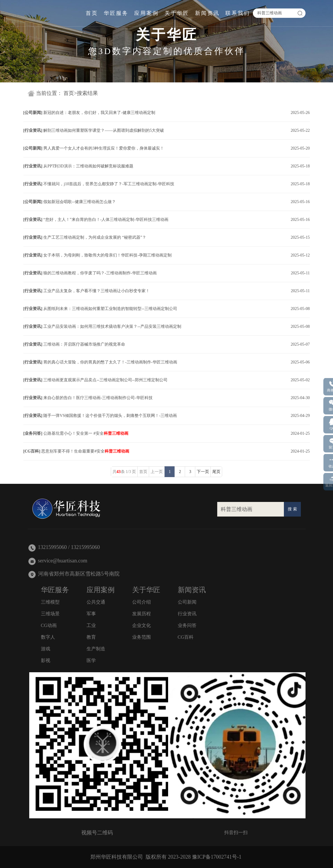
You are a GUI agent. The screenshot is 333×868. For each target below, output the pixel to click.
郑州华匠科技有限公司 (117, 857)
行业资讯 (33, 130)
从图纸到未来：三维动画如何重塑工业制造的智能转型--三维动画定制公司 (110, 309)
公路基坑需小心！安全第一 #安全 (86, 433)
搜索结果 (87, 93)
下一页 (203, 472)
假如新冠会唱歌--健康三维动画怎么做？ (79, 202)
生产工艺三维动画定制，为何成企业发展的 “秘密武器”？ (95, 237)
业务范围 (142, 637)
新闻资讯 (207, 13)
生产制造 (96, 649)
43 (119, 472)
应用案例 (146, 13)
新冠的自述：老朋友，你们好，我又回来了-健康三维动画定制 (99, 113)
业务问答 (33, 433)
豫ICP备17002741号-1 (217, 857)
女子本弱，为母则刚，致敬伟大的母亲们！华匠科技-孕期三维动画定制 (107, 255)
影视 (46, 660)
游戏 (46, 649)
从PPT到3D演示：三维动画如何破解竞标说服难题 (88, 166)
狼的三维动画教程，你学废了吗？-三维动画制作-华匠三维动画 (100, 273)
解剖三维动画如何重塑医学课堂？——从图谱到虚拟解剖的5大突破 (104, 130)
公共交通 (96, 602)
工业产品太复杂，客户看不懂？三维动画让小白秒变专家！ (96, 291)
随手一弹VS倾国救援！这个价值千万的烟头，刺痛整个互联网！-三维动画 (110, 416)
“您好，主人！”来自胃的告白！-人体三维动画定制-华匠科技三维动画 (106, 220)
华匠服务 (116, 13)
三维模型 (50, 602)
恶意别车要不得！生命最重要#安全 (85, 451)
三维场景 (50, 614)
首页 (92, 13)
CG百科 (32, 451)
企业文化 (142, 625)
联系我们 (238, 13)
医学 (91, 660)
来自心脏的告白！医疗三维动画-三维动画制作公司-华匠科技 (98, 398)
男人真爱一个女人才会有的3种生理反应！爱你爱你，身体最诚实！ (104, 148)
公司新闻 (33, 113)
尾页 (216, 472)
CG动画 (49, 625)
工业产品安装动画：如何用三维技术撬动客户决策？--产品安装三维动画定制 (112, 326)
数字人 (48, 637)
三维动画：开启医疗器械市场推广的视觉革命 (84, 344)
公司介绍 (142, 602)
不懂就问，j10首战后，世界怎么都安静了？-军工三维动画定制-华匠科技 (109, 184)
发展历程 (142, 614)
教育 (91, 637)
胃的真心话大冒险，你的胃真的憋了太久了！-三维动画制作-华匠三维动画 (110, 362)
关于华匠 (177, 13)
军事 (91, 614)
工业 (91, 625)
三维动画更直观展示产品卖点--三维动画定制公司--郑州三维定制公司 (105, 380)
